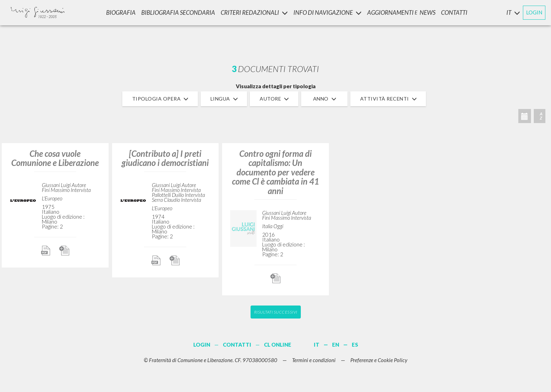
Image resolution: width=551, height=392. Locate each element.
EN (336, 345)
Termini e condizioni (314, 360)
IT (317, 345)
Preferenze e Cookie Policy (379, 360)
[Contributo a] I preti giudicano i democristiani (165, 158)
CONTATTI (454, 12)
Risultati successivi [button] (276, 312)
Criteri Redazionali (254, 12)
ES (355, 345)
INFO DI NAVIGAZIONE (328, 12)
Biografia (121, 12)
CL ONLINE (278, 345)
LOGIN (534, 12)
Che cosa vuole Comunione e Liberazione (55, 158)
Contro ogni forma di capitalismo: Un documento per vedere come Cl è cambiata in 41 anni (275, 172)
